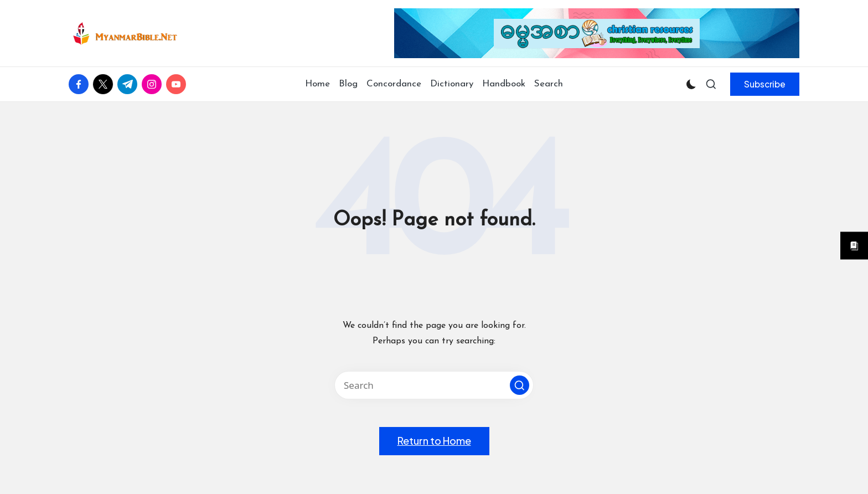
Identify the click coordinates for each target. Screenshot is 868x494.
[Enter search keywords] (434, 385)
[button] (765, 84)
